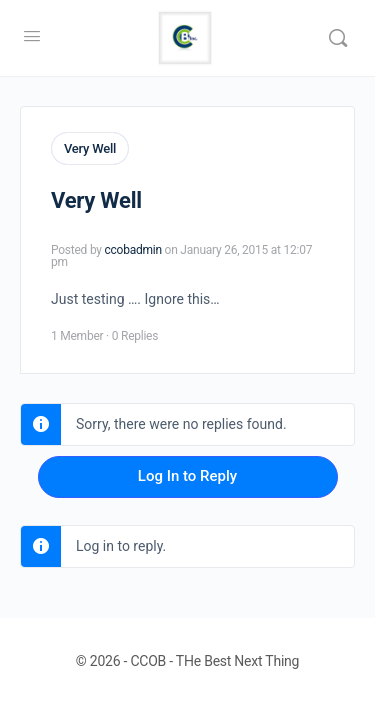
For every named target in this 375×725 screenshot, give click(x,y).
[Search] (338, 38)
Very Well (90, 148)
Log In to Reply (187, 476)
